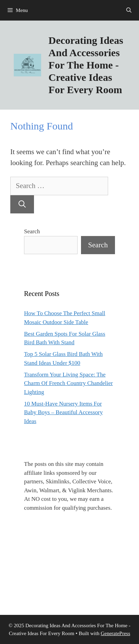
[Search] (22, 205)
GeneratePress (115, 633)
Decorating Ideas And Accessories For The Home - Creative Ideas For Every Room (86, 65)
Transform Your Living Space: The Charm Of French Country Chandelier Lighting (68, 383)
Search (32, 231)
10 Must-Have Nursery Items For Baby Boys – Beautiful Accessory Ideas (63, 412)
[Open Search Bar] (129, 10)
